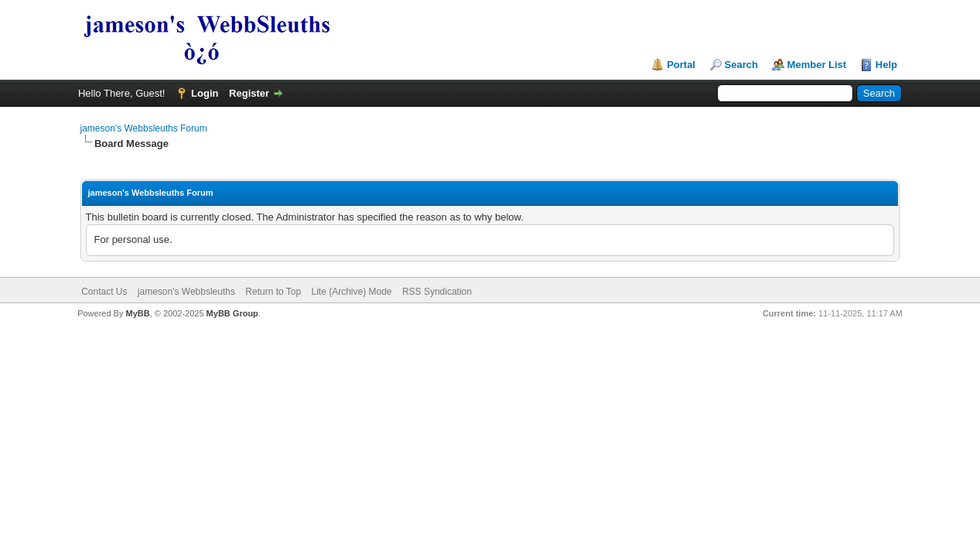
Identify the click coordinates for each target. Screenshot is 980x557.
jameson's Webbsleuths (186, 292)
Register (249, 93)
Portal (681, 65)
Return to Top (273, 292)
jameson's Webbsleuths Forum (144, 128)
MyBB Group (232, 313)
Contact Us (104, 292)
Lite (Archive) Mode (351, 292)
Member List (817, 65)
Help (886, 65)
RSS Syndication (437, 292)
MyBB (138, 313)
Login (205, 93)
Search (741, 65)
